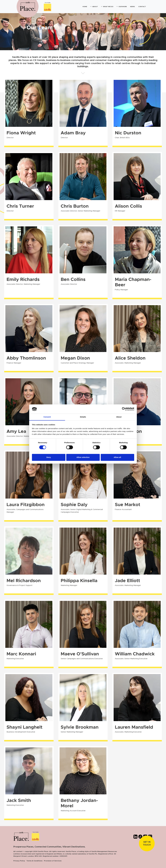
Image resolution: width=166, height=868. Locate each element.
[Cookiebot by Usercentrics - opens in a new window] (124, 409)
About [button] (95, 7)
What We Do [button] (108, 7)
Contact (142, 7)
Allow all (117, 457)
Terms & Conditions (34, 861)
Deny (49, 457)
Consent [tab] (47, 417)
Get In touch (147, 843)
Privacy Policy (19, 861)
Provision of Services (53, 861)
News (132, 7)
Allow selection (83, 457)
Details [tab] (83, 417)
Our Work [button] (123, 7)
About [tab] (119, 417)
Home (85, 7)
